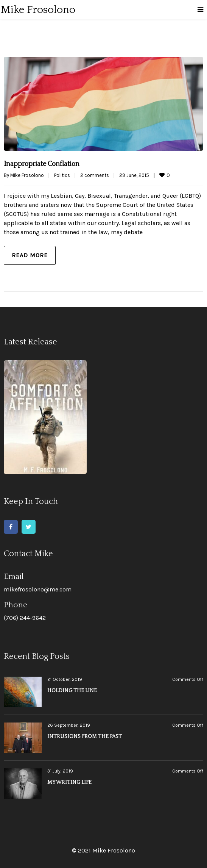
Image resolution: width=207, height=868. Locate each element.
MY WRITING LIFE (69, 782)
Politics (62, 175)
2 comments (95, 175)
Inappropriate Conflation (42, 164)
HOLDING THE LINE (72, 691)
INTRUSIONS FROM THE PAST (85, 737)
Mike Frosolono (27, 175)
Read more (30, 255)
